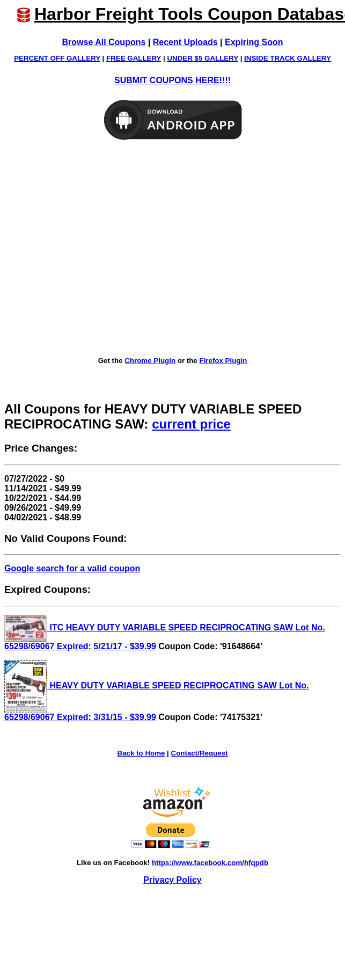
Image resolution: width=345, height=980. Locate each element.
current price (191, 424)
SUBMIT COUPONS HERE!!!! (172, 80)
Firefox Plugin (223, 361)
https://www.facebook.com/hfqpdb (210, 863)
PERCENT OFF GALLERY (57, 58)
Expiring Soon (254, 42)
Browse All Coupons (104, 42)
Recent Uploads (185, 42)
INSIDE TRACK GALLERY (288, 58)
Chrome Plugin (150, 361)
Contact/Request (200, 753)
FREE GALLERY (134, 58)
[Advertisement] (101, 249)
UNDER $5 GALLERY (203, 58)
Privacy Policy (172, 880)
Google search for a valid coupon (72, 568)
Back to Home (141, 753)
